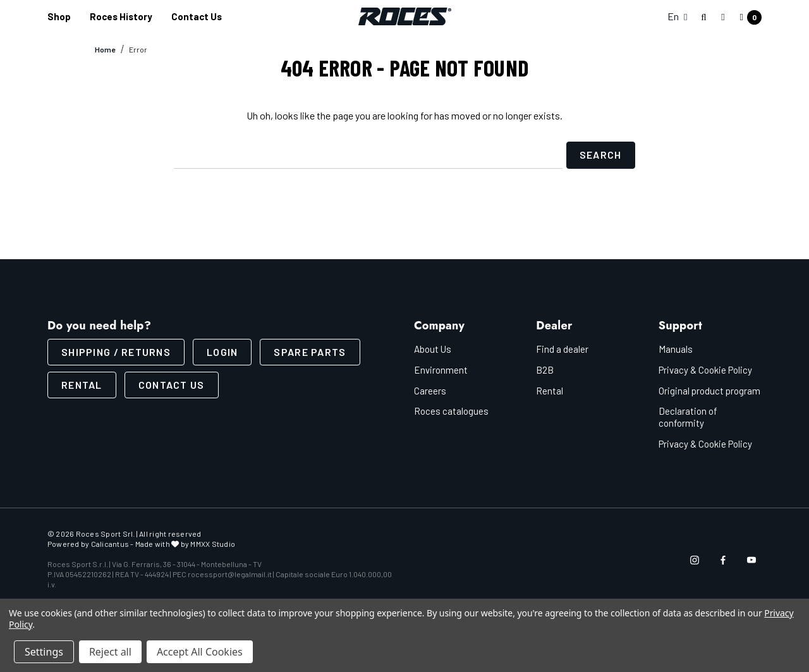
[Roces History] (121, 17)
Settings (44, 652)
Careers (430, 391)
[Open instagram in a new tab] (695, 560)
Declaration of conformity (688, 417)
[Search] (704, 17)
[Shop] (59, 17)
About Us (433, 349)
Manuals (676, 349)
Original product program (709, 391)
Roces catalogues (451, 411)
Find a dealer (562, 349)
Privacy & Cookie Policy (705, 370)
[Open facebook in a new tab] (723, 560)
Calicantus (110, 544)
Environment (441, 370)
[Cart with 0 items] (747, 17)
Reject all (110, 652)
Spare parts (310, 352)
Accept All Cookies (200, 652)
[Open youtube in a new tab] (751, 560)
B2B (545, 370)
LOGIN (222, 352)
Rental (82, 385)
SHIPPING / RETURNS (116, 352)
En (677, 16)
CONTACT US (172, 385)
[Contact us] (197, 17)
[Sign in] (723, 16)
